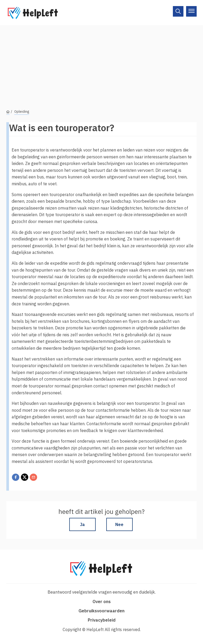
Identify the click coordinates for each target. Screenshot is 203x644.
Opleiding (22, 112)
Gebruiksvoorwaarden (101, 611)
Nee (119, 524)
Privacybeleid (102, 620)
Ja (82, 524)
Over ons (102, 602)
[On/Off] (178, 11)
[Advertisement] (101, 62)
